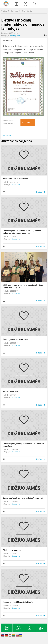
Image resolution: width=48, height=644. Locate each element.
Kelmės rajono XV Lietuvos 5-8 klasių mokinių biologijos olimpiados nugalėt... (22, 232)
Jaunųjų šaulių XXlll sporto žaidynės (18, 602)
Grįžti (8, 136)
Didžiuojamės (27, 11)
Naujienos (15, 11)
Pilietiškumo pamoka (12, 550)
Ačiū (26, 123)
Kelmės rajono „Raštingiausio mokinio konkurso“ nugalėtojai (23, 445)
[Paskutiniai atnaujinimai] (26, 4)
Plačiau (39, 192)
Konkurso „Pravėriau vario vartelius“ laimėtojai (23, 498)
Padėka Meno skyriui (12, 392)
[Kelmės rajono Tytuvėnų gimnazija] (6, 4)
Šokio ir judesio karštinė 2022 (15, 339)
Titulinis (4, 11)
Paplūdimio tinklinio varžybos (15, 179)
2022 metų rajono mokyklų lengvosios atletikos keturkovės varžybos (23, 286)
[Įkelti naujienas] (17, 4)
